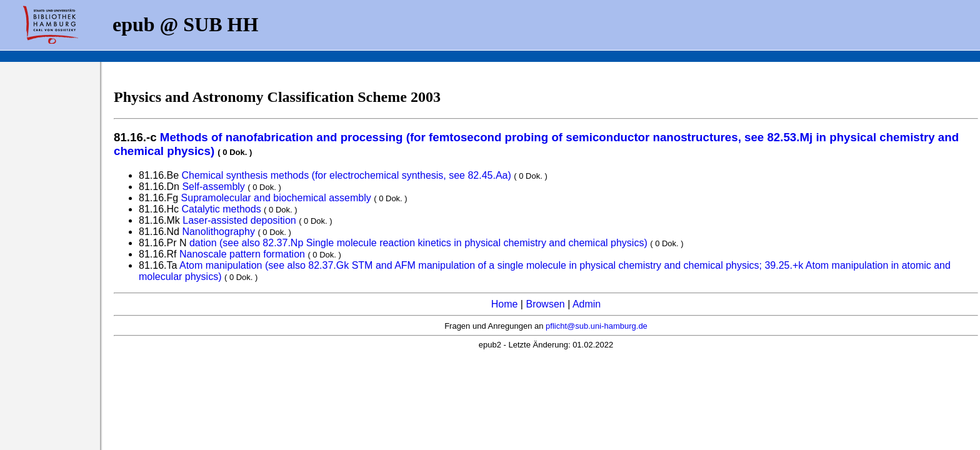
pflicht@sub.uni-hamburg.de (597, 326)
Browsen (545, 304)
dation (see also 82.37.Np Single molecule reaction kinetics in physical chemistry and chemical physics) (418, 243)
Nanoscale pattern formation (242, 254)
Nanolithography (218, 232)
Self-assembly (213, 187)
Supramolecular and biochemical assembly (276, 198)
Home (505, 304)
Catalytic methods (221, 209)
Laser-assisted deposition (239, 220)
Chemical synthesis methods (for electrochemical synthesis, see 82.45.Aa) (347, 175)
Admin (587, 304)
